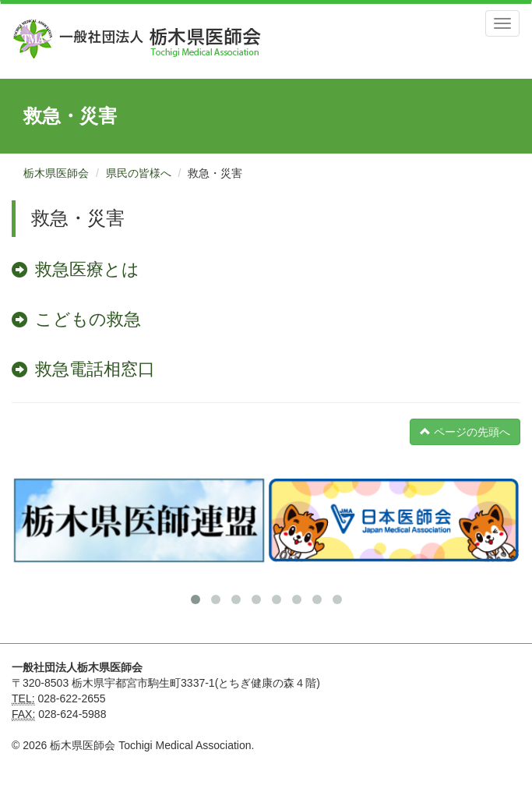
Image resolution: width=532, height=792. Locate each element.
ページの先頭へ (465, 432)
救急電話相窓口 (95, 369)
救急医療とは (87, 269)
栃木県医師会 (56, 173)
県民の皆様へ (139, 173)
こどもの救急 (88, 319)
